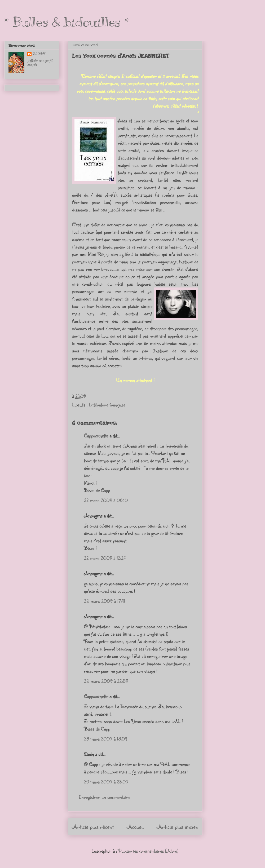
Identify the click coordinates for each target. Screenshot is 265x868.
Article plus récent (93, 827)
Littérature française (107, 405)
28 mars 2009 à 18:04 (105, 739)
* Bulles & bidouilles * (67, 22)
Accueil (135, 827)
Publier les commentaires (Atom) (148, 851)
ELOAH (39, 54)
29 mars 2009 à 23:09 (106, 782)
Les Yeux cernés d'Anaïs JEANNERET (121, 56)
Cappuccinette (96, 436)
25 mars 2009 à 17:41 (105, 601)
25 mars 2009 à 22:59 (106, 681)
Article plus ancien (178, 827)
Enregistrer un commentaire (104, 797)
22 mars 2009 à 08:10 (106, 500)
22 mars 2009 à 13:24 (105, 558)
